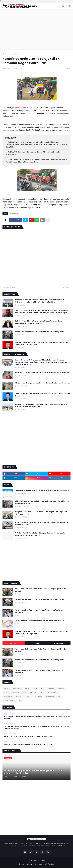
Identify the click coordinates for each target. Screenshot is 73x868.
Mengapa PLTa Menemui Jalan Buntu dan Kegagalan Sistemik (42, 372)
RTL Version (49, 864)
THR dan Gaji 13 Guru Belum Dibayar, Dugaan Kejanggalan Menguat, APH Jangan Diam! (40, 534)
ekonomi (33, 692)
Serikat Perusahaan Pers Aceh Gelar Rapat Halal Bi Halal (29, 744)
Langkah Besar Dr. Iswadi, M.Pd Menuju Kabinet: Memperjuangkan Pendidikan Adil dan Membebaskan (36, 161)
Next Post (66, 288)
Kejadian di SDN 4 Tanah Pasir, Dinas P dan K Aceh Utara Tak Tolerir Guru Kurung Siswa (41, 343)
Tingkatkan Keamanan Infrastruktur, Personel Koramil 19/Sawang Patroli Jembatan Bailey (36, 727)
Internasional (17, 689)
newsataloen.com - (20, 108)
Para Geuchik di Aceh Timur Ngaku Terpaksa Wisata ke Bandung (39, 611)
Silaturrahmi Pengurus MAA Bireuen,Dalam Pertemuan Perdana (42, 383)
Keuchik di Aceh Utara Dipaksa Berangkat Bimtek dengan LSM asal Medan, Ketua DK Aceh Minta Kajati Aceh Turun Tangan (42, 312)
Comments (59, 643)
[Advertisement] (36, 29)
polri (59, 696)
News (27, 689)
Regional (61, 689)
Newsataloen (39, 860)
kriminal (18, 696)
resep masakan (10, 700)
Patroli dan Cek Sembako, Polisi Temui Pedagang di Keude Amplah (40, 590)
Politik (43, 689)
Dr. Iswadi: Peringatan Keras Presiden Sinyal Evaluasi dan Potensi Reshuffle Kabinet (37, 717)
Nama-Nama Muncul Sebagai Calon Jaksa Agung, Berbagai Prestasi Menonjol (41, 523)
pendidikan (14, 54)
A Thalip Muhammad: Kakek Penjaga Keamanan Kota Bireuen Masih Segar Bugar (42, 502)
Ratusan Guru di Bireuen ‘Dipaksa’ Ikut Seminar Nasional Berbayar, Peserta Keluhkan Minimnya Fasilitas (39, 301)
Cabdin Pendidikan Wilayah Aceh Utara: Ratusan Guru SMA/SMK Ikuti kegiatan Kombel (38, 322)
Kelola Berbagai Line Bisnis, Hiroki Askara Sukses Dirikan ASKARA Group (42, 395)
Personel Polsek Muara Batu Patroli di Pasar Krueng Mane (39, 332)
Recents (36, 643)
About (30, 864)
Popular (14, 643)
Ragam (51, 689)
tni (20, 700)
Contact (38, 864)
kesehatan (8, 696)
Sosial (6, 692)
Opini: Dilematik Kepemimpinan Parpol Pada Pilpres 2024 (39, 621)
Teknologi (16, 692)
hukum (42, 692)
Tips (24, 692)
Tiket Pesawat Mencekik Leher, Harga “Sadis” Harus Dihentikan (42, 491)
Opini (35, 689)
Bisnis (6, 689)
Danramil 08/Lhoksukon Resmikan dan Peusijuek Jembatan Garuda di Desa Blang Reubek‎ (41, 405)
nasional (28, 696)
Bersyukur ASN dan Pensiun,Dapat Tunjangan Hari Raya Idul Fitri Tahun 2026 (41, 513)
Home (5, 54)
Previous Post (9, 288)
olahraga (38, 696)
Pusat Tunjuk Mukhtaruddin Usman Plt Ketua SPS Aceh (28, 736)
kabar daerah (53, 692)
